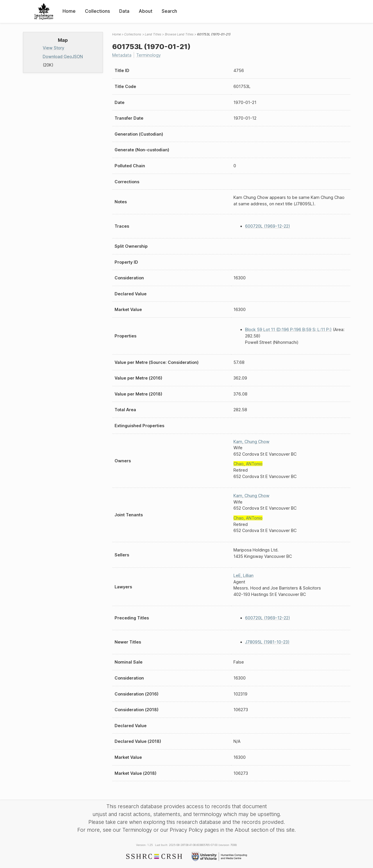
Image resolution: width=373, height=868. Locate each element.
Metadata (122, 55)
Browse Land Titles (179, 34)
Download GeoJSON (63, 56)
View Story (53, 48)
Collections (97, 11)
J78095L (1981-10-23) (267, 642)
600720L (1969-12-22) (268, 226)
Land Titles (153, 34)
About (146, 11)
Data (124, 11)
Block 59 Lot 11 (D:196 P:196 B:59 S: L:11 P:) (288, 329)
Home (69, 11)
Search (169, 11)
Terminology (149, 55)
